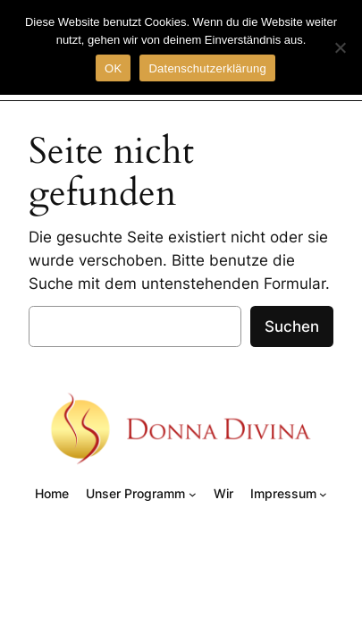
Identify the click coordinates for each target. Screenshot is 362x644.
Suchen (292, 326)
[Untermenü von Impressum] (323, 494)
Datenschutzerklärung (207, 68)
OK (113, 68)
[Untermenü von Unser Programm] (193, 494)
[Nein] (340, 47)
